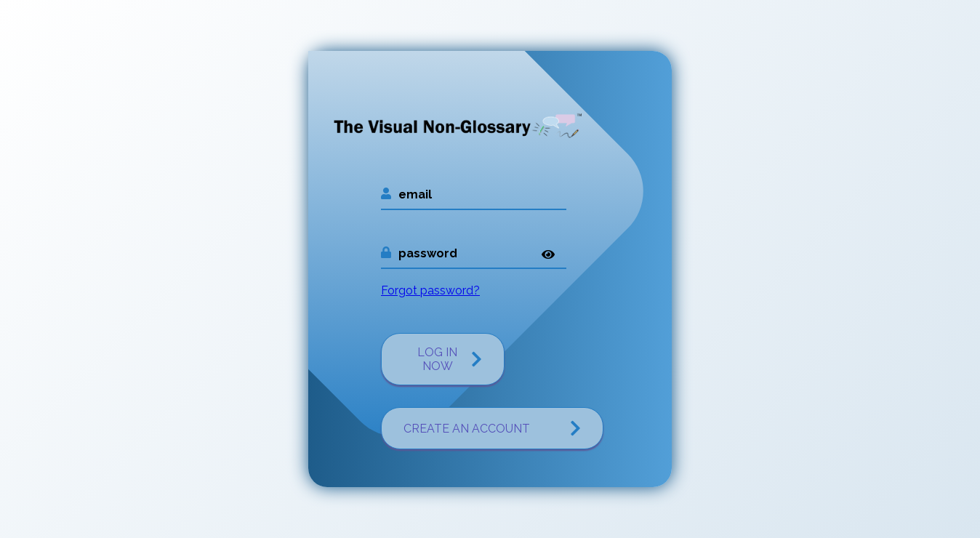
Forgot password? (430, 290)
